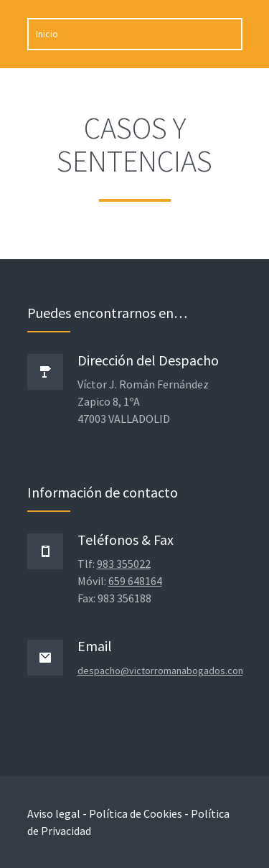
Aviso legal (54, 813)
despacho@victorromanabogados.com (162, 671)
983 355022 (124, 564)
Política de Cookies (136, 813)
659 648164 (135, 581)
